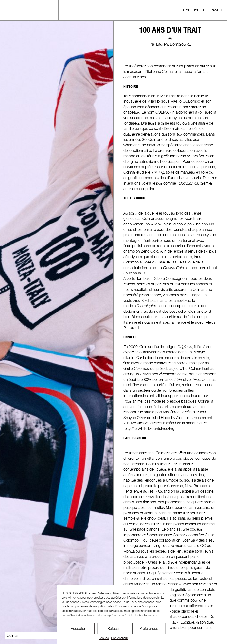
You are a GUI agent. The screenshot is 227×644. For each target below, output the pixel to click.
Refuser (114, 628)
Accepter (78, 628)
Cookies (104, 638)
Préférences (149, 628)
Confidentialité (120, 638)
